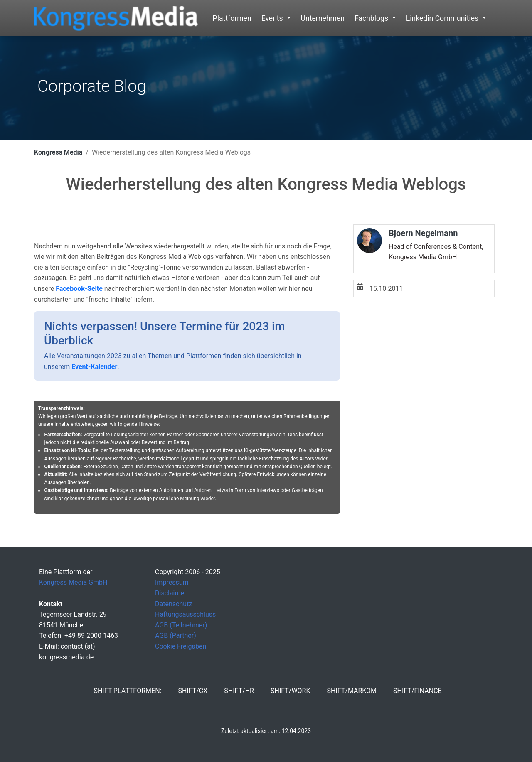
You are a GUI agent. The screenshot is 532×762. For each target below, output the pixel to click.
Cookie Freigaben (181, 646)
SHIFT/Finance (417, 691)
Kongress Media (58, 152)
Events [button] (273, 18)
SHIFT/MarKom (352, 691)
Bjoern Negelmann (423, 233)
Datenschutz (174, 604)
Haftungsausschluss (185, 614)
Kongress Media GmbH (73, 582)
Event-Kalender (94, 367)
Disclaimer (171, 593)
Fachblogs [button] (372, 18)
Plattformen (232, 18)
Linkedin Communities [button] (443, 18)
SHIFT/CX (193, 691)
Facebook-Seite (79, 289)
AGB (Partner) (176, 635)
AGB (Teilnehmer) (181, 625)
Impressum (172, 582)
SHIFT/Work (291, 691)
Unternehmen (323, 18)
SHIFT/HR (239, 691)
